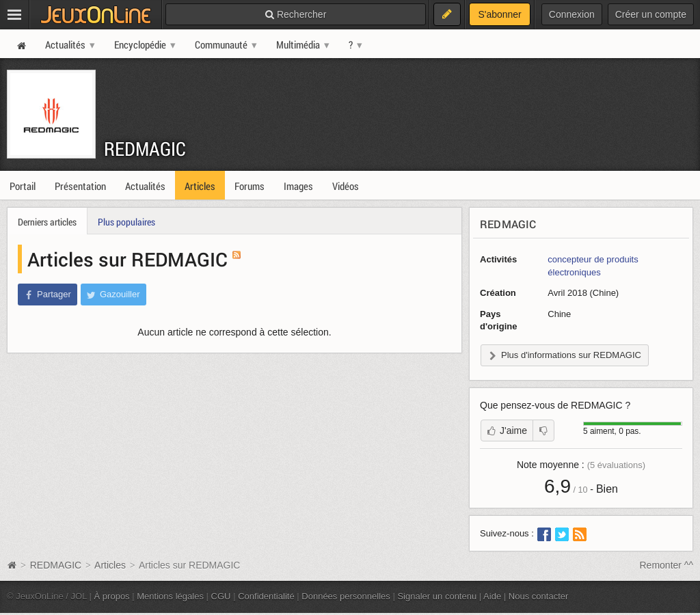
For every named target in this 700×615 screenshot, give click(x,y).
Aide (492, 596)
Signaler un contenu (437, 596)
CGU (221, 596)
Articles (110, 565)
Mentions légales (170, 596)
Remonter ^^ (667, 565)
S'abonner (499, 14)
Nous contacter (539, 596)
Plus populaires (126, 222)
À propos (112, 596)
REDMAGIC (145, 149)
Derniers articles (47, 222)
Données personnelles (346, 596)
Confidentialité (266, 596)
